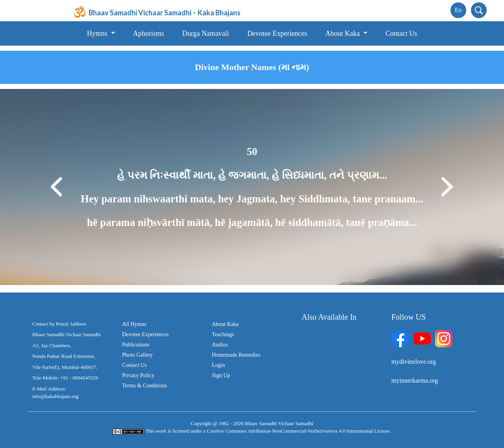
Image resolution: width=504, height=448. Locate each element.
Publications (136, 345)
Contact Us (401, 33)
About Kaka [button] (343, 33)
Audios (220, 345)
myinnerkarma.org (415, 380)
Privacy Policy (138, 375)
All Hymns (134, 324)
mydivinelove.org (414, 362)
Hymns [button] (98, 33)
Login (218, 365)
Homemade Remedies (236, 355)
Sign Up (221, 375)
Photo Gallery (137, 355)
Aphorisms (149, 33)
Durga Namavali (206, 33)
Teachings (223, 334)
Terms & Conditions (145, 386)
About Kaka (225, 324)
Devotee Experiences (277, 33)
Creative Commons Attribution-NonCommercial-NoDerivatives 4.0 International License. (299, 431)
